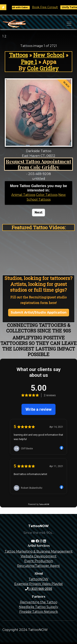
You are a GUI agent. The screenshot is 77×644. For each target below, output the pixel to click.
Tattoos (18, 55)
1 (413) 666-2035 (39, 589)
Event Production (39, 561)
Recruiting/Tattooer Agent (38, 566)
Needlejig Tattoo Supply (38, 607)
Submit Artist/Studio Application (39, 312)
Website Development (38, 556)
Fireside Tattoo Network (39, 612)
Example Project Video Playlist (39, 584)
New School (49, 55)
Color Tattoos (47, 195)
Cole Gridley (43, 68)
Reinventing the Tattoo (39, 602)
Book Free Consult (47, 7)
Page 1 (29, 62)
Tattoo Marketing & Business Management (39, 551)
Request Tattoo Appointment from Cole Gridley (38, 164)
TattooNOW (38, 579)
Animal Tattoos (23, 195)
